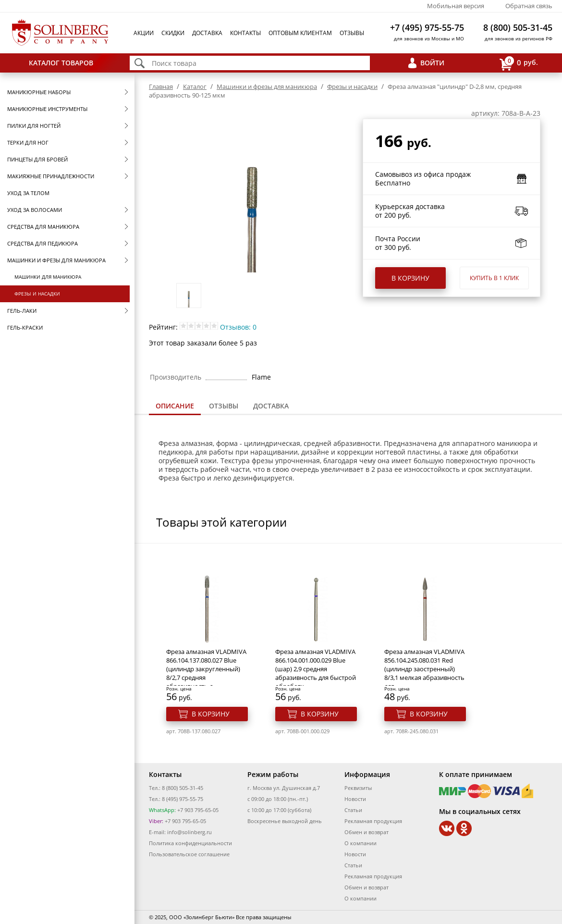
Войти (432, 63)
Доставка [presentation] (271, 406)
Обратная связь (529, 6)
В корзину (410, 278)
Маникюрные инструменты (47, 109)
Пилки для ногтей (34, 126)
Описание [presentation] (175, 406)
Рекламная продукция (373, 821)
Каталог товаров (61, 63)
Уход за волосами (35, 210)
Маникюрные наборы (39, 92)
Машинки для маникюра (48, 277)
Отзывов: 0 (238, 327)
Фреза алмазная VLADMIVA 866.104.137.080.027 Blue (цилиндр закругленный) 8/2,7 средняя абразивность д (206, 669)
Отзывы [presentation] (224, 406)
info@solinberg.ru (189, 832)
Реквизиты (358, 788)
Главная (161, 86)
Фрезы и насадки (37, 294)
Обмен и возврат (367, 832)
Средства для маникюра (43, 227)
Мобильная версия (456, 6)
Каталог (195, 86)
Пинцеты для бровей (37, 159)
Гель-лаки (22, 311)
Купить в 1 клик (494, 278)
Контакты (245, 33)
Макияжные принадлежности (51, 176)
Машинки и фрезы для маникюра (56, 260)
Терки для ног (28, 142)
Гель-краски (25, 327)
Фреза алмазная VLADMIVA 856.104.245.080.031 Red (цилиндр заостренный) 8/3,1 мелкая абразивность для (424, 669)
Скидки (173, 33)
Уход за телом (28, 193)
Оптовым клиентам (300, 33)
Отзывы (352, 33)
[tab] (175, 407)
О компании (360, 843)
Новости (355, 799)
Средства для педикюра (43, 243)
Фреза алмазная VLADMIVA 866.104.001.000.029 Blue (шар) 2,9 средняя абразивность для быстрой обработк (316, 669)
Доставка (207, 33)
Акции (144, 33)
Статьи (353, 810)
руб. (519, 63)
